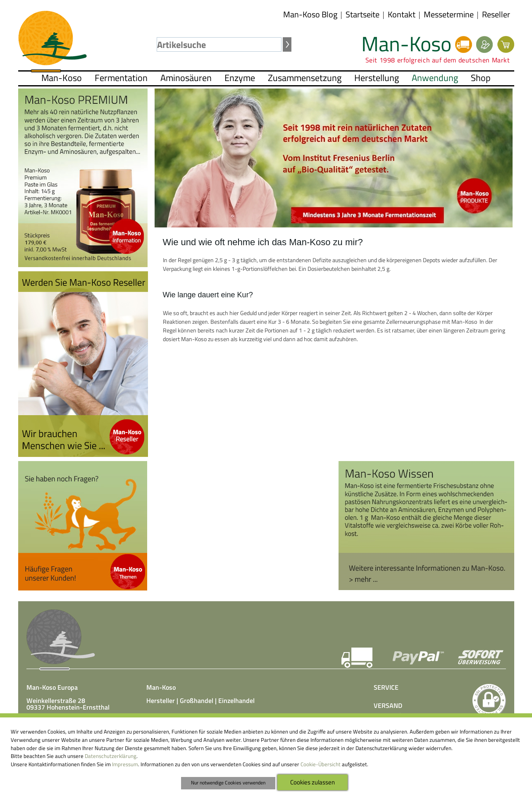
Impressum (125, 764)
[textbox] (219, 44)
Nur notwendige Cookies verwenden (228, 783)
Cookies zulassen (313, 782)
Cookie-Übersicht (321, 764)
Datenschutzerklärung (111, 756)
